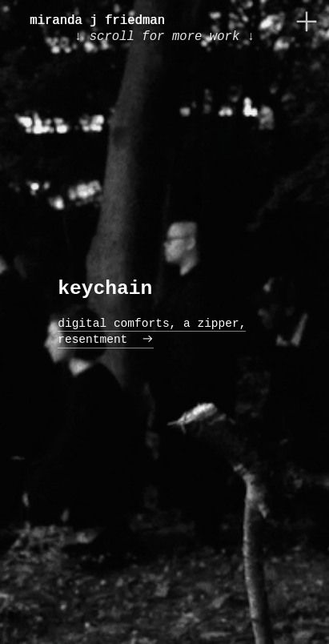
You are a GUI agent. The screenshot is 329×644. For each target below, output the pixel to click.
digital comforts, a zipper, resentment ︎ (152, 332)
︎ (307, 22)
